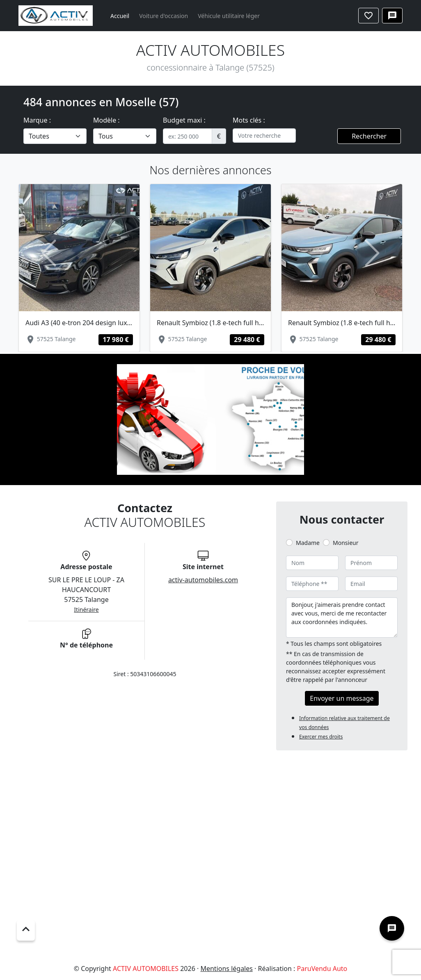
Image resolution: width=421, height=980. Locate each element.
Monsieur (345, 543)
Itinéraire (86, 610)
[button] (49, 253)
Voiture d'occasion (164, 16)
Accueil (120, 16)
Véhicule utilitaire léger (229, 16)
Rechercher (369, 136)
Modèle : (106, 120)
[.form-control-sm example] (188, 136)
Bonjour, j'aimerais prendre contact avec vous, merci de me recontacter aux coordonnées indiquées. (342, 618)
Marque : (37, 120)
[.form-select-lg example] (55, 136)
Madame (308, 543)
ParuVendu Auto (322, 969)
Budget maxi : (184, 120)
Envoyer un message (342, 698)
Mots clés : (249, 120)
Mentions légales (227, 969)
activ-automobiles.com (203, 580)
